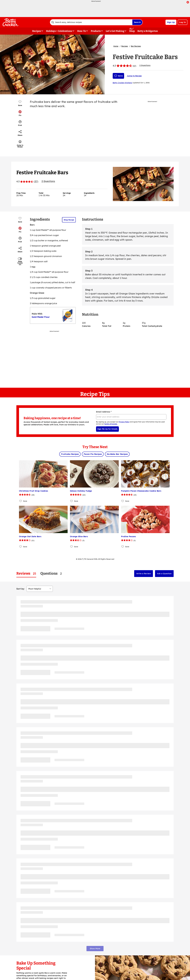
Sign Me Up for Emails (107, 429)
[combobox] (91, 22)
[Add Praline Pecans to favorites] (123, 547)
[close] (188, 2)
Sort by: (20, 589)
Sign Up (171, 22)
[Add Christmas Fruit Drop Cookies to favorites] (21, 501)
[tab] (26, 574)
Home (116, 46)
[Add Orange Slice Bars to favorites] (72, 547)
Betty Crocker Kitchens (122, 83)
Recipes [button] (37, 31)
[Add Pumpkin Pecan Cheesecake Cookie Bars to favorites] (123, 501)
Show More (95, 948)
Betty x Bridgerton (148, 31)
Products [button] (96, 31)
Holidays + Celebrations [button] (59, 31)
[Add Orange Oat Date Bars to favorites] (21, 547)
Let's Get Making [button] (115, 31)
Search (137, 22)
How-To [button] (82, 31)
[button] (20, 113)
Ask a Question (164, 574)
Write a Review (144, 574)
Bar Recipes (136, 46)
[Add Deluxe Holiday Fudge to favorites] (72, 501)
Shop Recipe (69, 220)
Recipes (125, 46)
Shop (132, 31)
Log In (183, 22)
